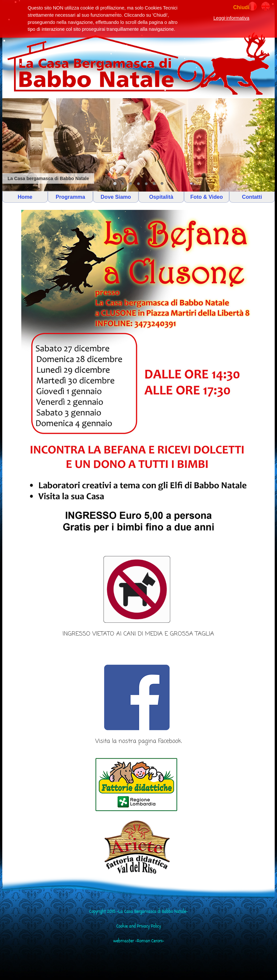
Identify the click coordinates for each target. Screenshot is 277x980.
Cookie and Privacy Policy (138, 927)
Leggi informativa (231, 18)
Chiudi (241, 7)
